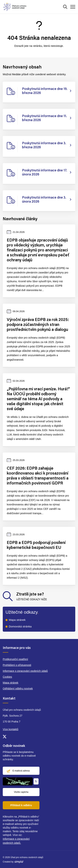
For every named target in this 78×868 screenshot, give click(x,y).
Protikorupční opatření (15, 659)
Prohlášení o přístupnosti (17, 665)
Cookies (7, 677)
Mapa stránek (17, 620)
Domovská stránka (20, 626)
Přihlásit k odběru (21, 805)
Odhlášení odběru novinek (18, 689)
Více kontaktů (11, 729)
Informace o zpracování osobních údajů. (16, 841)
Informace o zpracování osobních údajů (25, 671)
